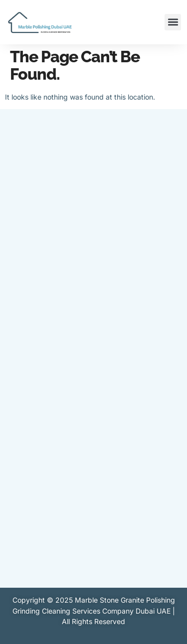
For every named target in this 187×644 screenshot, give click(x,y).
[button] (173, 22)
